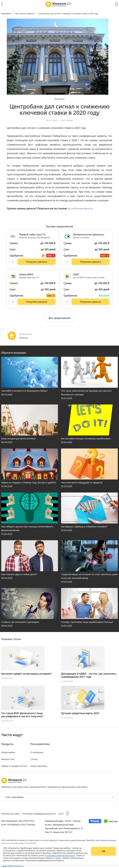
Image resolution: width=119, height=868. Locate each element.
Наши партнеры (39, 766)
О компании (37, 752)
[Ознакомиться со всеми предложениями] (59, 318)
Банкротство (8, 759)
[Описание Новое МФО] (13, 302)
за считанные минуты (80, 208)
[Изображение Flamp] (95, 826)
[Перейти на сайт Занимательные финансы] (90, 262)
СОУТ (61, 814)
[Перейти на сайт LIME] (90, 302)
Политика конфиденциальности (39, 814)
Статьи (34, 759)
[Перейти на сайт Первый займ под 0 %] (37, 262)
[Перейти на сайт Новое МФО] (37, 302)
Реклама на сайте (10, 814)
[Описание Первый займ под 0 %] (13, 262)
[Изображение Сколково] (111, 826)
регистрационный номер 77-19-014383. (19, 843)
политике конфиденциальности (61, 856)
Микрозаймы (8, 752)
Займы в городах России (14, 766)
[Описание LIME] (67, 302)
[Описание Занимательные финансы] (67, 262)
